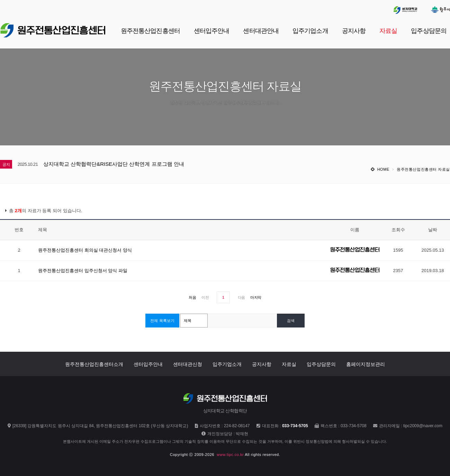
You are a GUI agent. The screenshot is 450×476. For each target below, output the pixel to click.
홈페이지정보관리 (366, 364)
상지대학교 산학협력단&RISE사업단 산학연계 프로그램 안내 (114, 164)
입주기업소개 (227, 364)
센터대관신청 (188, 364)
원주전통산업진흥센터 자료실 (423, 169)
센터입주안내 (148, 364)
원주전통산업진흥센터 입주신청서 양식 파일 (83, 271)
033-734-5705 (295, 426)
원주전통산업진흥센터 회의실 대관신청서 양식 (85, 250)
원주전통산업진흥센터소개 (94, 364)
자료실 (289, 364)
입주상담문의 (321, 364)
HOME (383, 169)
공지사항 (262, 364)
